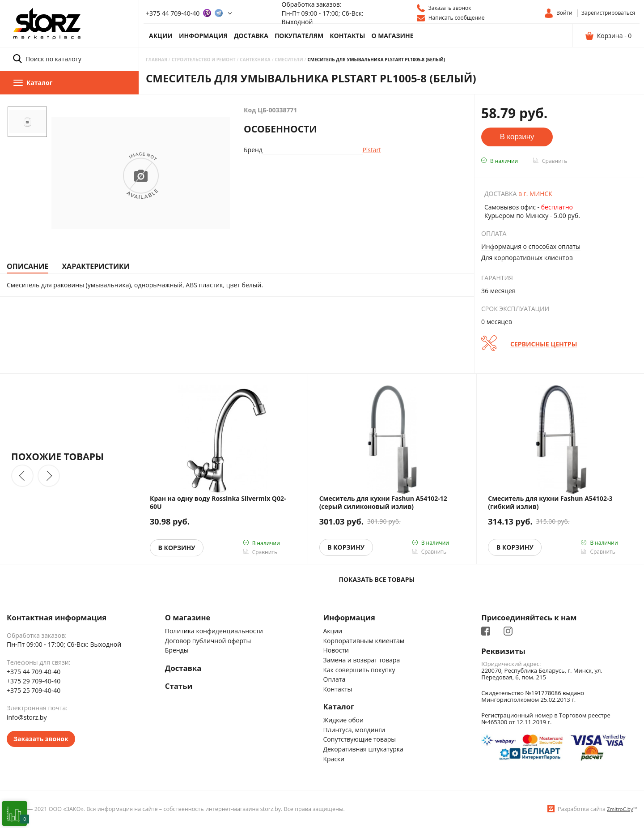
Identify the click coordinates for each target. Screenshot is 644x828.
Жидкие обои (343, 720)
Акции (161, 36)
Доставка (251, 36)
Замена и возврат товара (362, 660)
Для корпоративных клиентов (527, 258)
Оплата (335, 679)
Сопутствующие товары (360, 740)
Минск (535, 194)
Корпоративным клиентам (364, 641)
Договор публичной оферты (208, 641)
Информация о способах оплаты (531, 246)
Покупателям (299, 36)
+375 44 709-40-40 (173, 13)
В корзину (177, 548)
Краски (334, 759)
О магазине (392, 36)
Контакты (347, 36)
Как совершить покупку (359, 670)
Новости (336, 651)
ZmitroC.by (620, 809)
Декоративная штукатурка (363, 749)
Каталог (339, 707)
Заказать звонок (41, 739)
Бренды (177, 651)
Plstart (371, 150)
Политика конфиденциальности (214, 631)
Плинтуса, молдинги (354, 730)
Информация (203, 36)
